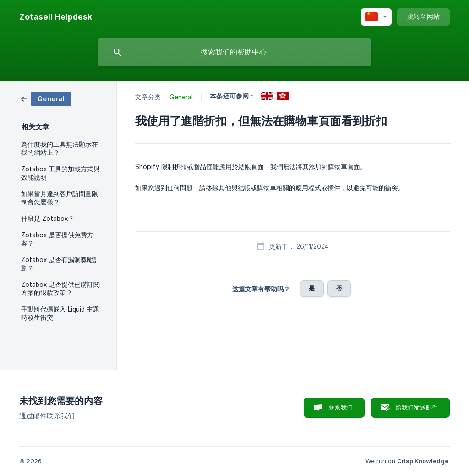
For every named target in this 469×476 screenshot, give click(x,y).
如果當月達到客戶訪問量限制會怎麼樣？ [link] (60, 198)
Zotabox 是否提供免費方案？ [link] (57, 239)
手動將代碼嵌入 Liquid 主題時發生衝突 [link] (60, 313)
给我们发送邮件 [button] (417, 407)
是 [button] (312, 288)
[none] (56, 17)
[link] (46, 98)
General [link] (181, 97)
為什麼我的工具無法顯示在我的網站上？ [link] (60, 148)
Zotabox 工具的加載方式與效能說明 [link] (60, 173)
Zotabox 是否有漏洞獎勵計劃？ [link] (60, 264)
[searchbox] (234, 52)
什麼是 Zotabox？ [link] (48, 219)
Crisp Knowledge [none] (423, 461)
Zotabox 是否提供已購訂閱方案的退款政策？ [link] (60, 289)
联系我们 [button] (341, 407)
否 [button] (339, 288)
